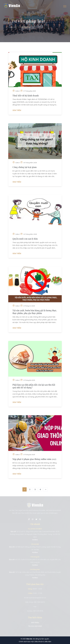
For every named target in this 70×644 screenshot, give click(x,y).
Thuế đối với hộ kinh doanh (26, 96)
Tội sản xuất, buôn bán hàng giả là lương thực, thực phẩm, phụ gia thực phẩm (35, 312)
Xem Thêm (17, 110)
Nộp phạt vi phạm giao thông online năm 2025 (34, 459)
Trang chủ (12, 27)
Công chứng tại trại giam (25, 167)
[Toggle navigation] (65, 6)
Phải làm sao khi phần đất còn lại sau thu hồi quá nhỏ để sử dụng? (34, 386)
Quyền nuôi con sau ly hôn (25, 239)
